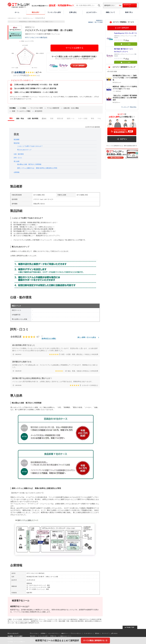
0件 (128, 41)
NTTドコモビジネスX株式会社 (36, 37)
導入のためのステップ (24, 150)
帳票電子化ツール (28, 18)
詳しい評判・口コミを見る (89, 337)
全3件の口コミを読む (49, 339)
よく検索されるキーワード (65, 636)
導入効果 (17, 161)
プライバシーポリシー (76, 633)
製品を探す (36, 12)
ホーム (17, 12)
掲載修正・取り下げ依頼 (95, 22)
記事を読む (73, 12)
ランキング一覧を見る (129, 107)
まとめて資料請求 (79, 66)
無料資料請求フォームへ (130, 5)
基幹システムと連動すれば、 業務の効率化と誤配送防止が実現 (37, 168)
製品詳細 (17, 143)
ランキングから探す (54, 12)
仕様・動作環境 (19, 154)
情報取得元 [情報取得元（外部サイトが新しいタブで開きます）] (99, 20)
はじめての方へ (92, 12)
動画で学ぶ (129, 12)
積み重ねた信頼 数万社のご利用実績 (29, 164)
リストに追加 (126, 44)
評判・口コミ (18, 158)
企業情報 (17, 172)
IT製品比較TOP (12, 18)
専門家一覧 (53, 636)
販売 (19, 18)
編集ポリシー (65, 633)
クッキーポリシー (88, 633)
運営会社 (97, 633)
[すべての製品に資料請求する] (95, 640)
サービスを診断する (74, 48)
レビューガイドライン (53, 633)
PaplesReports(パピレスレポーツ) (125, 33)
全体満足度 (20, 72)
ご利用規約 (43, 633)
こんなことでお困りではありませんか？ (30, 146)
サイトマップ (105, 633)
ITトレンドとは (34, 633)
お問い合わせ (114, 633)
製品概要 (17, 139)
